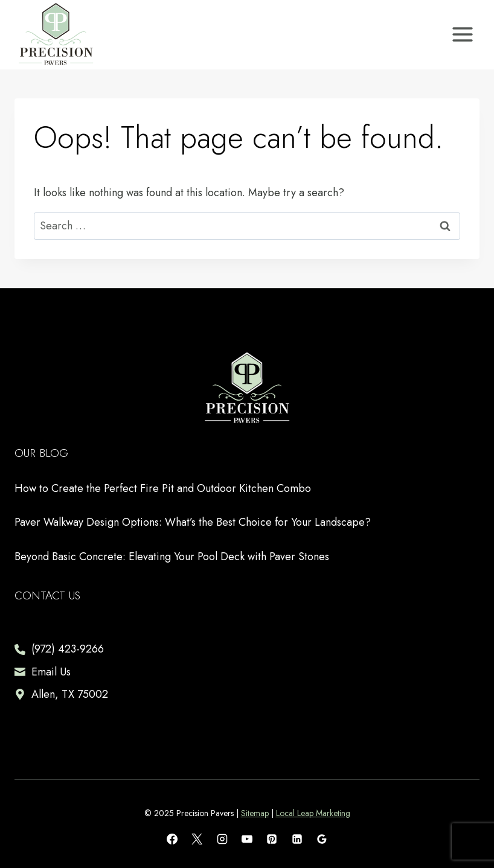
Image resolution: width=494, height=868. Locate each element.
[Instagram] (222, 839)
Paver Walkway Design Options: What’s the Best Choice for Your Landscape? (193, 522)
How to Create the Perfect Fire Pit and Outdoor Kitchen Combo (163, 488)
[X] (197, 839)
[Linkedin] (297, 839)
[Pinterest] (272, 839)
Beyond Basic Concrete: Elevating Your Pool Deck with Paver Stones (172, 557)
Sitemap (255, 813)
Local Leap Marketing (313, 813)
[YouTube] (247, 839)
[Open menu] (462, 35)
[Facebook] (172, 839)
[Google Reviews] (322, 839)
